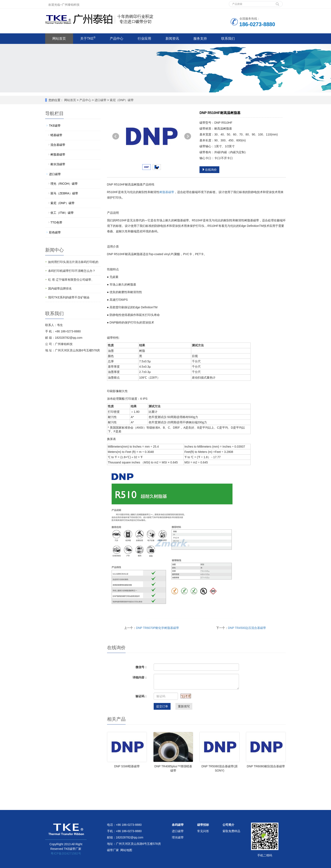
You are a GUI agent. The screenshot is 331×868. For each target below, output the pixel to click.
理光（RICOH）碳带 (64, 184)
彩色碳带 (55, 232)
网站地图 (126, 850)
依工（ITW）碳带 (62, 213)
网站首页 (59, 39)
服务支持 (200, 39)
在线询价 (209, 170)
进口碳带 (100, 100)
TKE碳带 (55, 126)
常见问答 (203, 831)
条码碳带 (178, 825)
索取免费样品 (231, 831)
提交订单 (162, 706)
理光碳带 (178, 837)
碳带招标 (203, 825)
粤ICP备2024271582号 (66, 853)
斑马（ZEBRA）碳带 (64, 193)
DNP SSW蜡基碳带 (127, 766)
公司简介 (228, 825)
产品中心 (117, 39)
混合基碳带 (58, 145)
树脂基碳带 (167, 192)
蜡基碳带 (56, 135)
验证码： (141, 696)
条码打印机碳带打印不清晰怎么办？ (72, 271)
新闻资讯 (172, 39)
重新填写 (184, 706)
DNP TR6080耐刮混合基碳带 (266, 766)
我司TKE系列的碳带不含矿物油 (69, 297)
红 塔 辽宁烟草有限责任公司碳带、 (71, 280)
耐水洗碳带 (58, 164)
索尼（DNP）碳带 (121, 100)
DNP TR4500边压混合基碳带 (247, 628)
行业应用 (144, 39)
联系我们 (228, 39)
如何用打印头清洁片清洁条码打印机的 (73, 262)
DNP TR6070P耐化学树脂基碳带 (157, 628)
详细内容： (140, 677)
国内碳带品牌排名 (60, 288)
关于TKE (88, 38)
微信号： (141, 667)
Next (188, 136)
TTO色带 (56, 222)
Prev (116, 136)
